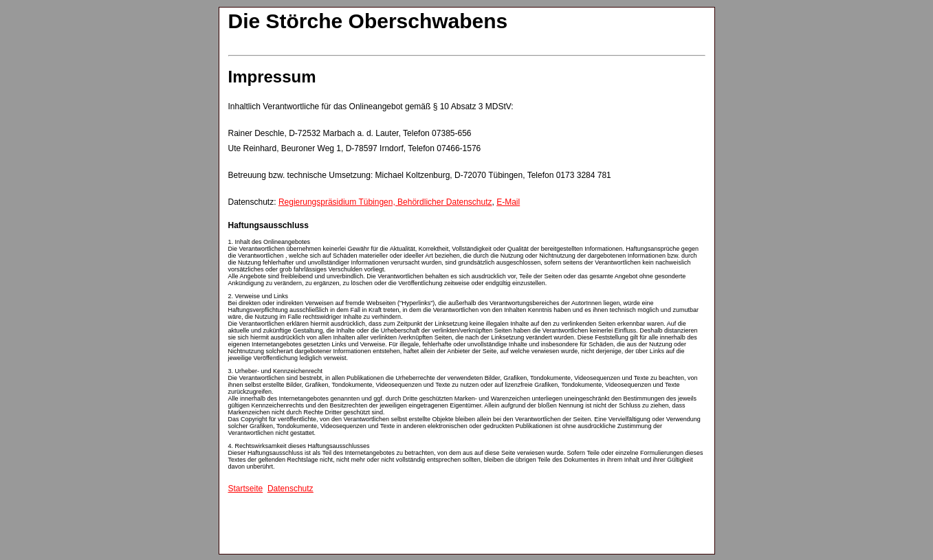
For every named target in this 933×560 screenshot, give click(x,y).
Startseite (246, 489)
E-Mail (508, 202)
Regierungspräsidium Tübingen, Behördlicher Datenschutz (385, 202)
